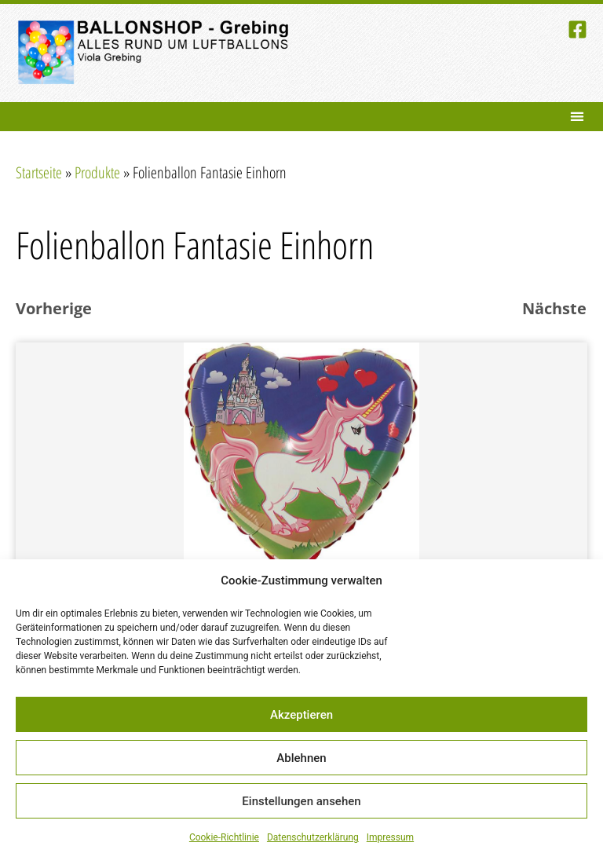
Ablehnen (301, 758)
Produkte (97, 172)
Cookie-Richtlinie (224, 837)
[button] (577, 117)
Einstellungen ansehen (301, 801)
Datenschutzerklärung (313, 837)
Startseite (39, 172)
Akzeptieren (301, 715)
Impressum (390, 837)
